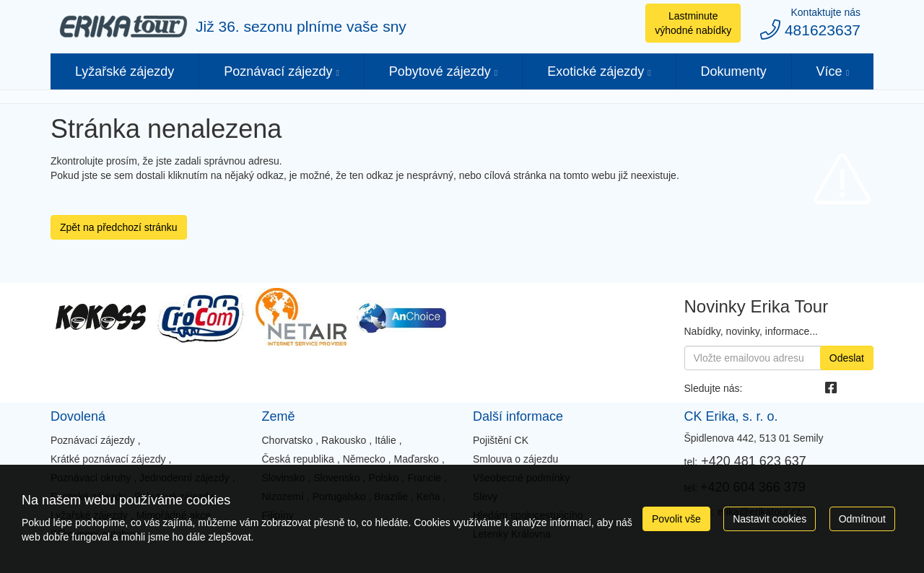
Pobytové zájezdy (440, 71)
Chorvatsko (287, 440)
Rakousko (344, 440)
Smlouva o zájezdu (515, 459)
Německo (364, 459)
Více (829, 71)
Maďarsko (417, 459)
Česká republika (297, 459)
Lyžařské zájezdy (125, 71)
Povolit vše (676, 519)
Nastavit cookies (770, 519)
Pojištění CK (501, 440)
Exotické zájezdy (596, 71)
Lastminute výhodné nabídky (693, 23)
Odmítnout (862, 519)
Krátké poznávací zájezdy (108, 459)
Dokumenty (734, 71)
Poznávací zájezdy (278, 71)
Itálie (385, 440)
